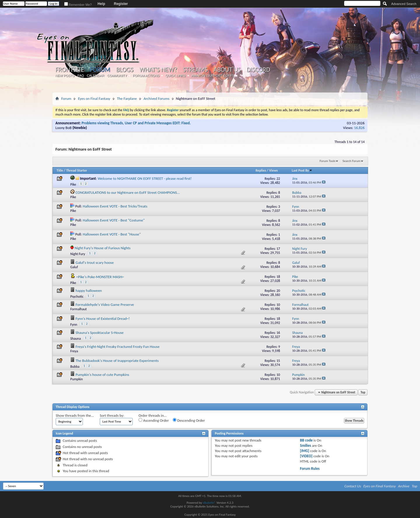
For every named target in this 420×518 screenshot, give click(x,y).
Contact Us (353, 486)
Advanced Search (404, 4)
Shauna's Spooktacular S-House (100, 333)
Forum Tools (328, 161)
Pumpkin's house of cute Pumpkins (102, 375)
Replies (261, 170)
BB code (306, 440)
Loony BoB (64, 128)
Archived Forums (156, 98)
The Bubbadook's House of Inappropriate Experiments (117, 361)
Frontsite (70, 70)
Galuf (74, 267)
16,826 (359, 128)
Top (363, 392)
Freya (74, 351)
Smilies (306, 445)
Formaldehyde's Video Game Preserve (105, 305)
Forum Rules (310, 469)
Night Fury (78, 254)
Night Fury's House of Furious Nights (103, 248)
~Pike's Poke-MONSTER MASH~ (100, 277)
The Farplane (127, 98)
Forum (100, 70)
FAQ (81, 76)
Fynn (74, 325)
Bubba (75, 367)
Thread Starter (77, 170)
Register (121, 4)
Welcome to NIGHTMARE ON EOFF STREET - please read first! (145, 178)
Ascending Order (154, 420)
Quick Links (176, 76)
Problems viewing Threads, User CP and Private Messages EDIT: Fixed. (136, 123)
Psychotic (77, 297)
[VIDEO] (306, 456)
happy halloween (89, 291)
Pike (73, 184)
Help (101, 4)
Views (274, 170)
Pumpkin (77, 379)
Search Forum (352, 161)
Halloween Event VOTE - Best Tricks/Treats (115, 206)
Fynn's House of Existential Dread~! (103, 319)
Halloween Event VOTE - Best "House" (112, 234)
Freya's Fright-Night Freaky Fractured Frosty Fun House (118, 347)
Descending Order (189, 420)
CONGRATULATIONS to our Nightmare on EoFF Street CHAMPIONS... (128, 192)
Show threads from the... (75, 415)
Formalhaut (78, 309)
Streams (195, 70)
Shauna (76, 339)
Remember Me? (78, 5)
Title (60, 170)
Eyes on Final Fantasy (94, 98)
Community (117, 76)
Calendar (96, 76)
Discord (258, 70)
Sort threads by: (112, 415)
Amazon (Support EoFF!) (213, 76)
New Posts (65, 76)
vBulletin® (209, 503)
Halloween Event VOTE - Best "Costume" (114, 220)
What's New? (158, 70)
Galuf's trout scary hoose (95, 263)
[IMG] (305, 451)
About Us (227, 70)
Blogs (125, 70)
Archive (404, 486)
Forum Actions (146, 76)
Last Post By (302, 170)
